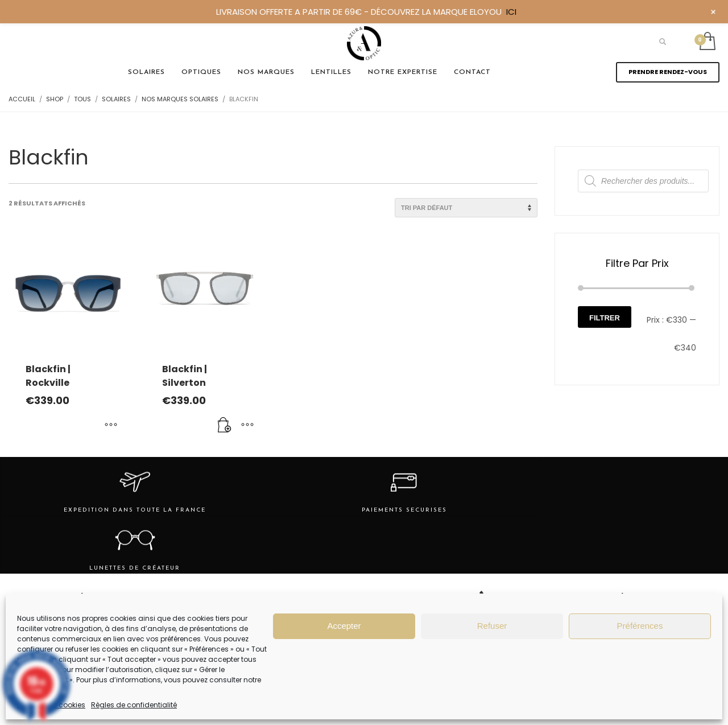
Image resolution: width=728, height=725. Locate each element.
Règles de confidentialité (134, 705)
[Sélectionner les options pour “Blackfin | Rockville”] (111, 426)
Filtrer (605, 318)
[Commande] (466, 208)
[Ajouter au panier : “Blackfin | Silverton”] (225, 426)
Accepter (344, 626)
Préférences (640, 626)
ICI (511, 12)
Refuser (492, 626)
